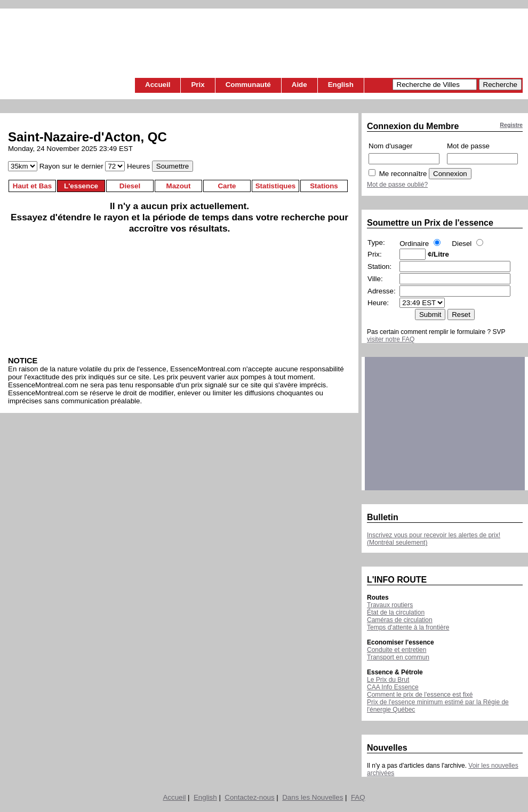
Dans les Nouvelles (313, 797)
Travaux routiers (390, 605)
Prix (198, 85)
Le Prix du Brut (388, 680)
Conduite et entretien (397, 650)
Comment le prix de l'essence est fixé (420, 695)
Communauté (248, 85)
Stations (324, 186)
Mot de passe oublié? (397, 185)
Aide (299, 85)
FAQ (358, 797)
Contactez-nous (249, 797)
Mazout (179, 186)
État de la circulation (396, 612)
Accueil (158, 85)
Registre (511, 125)
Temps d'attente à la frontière (408, 627)
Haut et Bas (32, 186)
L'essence (81, 186)
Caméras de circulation (400, 620)
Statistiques (276, 186)
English (341, 85)
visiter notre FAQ (391, 339)
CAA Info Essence (393, 687)
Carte (227, 186)
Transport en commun (398, 657)
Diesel (130, 186)
